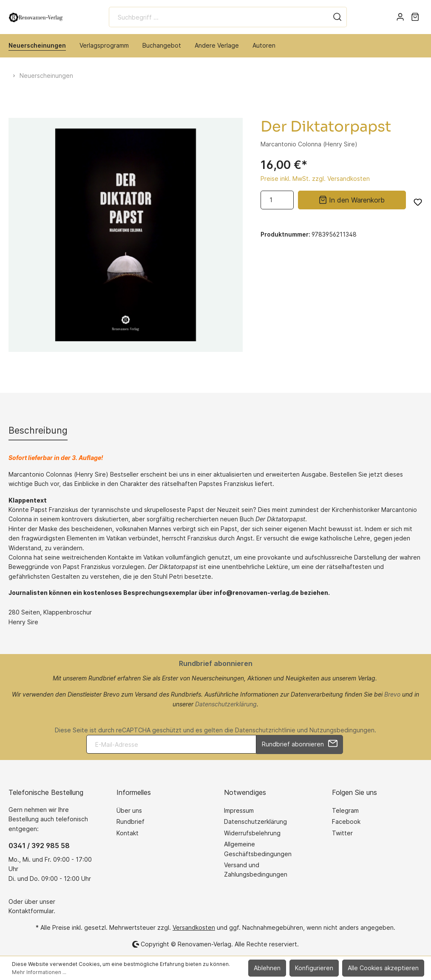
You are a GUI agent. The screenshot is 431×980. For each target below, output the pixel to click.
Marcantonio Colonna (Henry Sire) (309, 144)
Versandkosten (194, 927)
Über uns (129, 810)
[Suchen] (337, 17)
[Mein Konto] (400, 17)
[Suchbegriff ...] (219, 17)
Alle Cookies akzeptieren (383, 968)
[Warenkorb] (415, 17)
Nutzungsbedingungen (342, 730)
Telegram (345, 810)
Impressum (239, 810)
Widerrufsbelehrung (252, 833)
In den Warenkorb (352, 199)
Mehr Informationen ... (39, 972)
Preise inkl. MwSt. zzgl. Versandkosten (315, 179)
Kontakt (128, 833)
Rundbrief (130, 821)
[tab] (38, 430)
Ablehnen (267, 968)
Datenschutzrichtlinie (265, 730)
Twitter (342, 833)
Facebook (346, 821)
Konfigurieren (314, 968)
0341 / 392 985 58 (39, 846)
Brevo (392, 694)
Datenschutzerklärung (226, 704)
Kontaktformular (31, 911)
